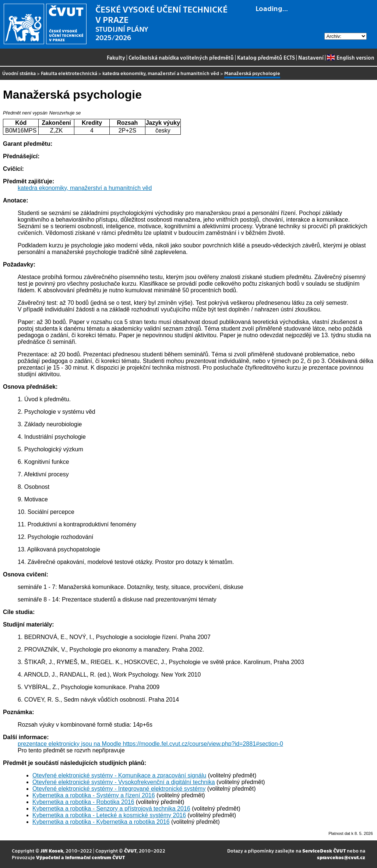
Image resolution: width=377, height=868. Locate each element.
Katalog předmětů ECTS (266, 57)
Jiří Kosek (52, 851)
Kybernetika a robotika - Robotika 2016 (83, 802)
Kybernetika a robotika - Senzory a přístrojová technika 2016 (111, 809)
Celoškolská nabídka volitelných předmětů (181, 57)
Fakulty (116, 57)
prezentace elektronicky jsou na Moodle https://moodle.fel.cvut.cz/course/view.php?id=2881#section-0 (150, 744)
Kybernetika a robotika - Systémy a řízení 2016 (94, 795)
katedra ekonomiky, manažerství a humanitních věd (161, 73)
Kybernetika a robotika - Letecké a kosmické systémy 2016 (109, 815)
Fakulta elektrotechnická (69, 73)
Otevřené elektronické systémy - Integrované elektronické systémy (119, 789)
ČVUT (130, 851)
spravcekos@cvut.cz (341, 857)
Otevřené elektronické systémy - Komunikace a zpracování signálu (119, 775)
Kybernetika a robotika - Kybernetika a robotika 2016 (101, 822)
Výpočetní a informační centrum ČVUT (80, 857)
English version (350, 57)
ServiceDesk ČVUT (324, 851)
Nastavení (311, 57)
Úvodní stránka (19, 73)
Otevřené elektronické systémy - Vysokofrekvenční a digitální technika (124, 782)
